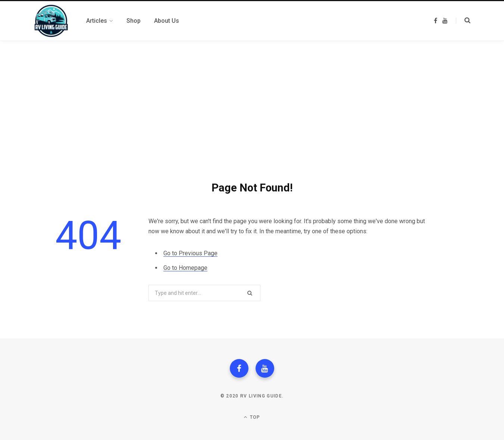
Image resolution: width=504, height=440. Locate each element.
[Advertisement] (252, 97)
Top (252, 417)
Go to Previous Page (190, 253)
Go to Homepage (185, 268)
